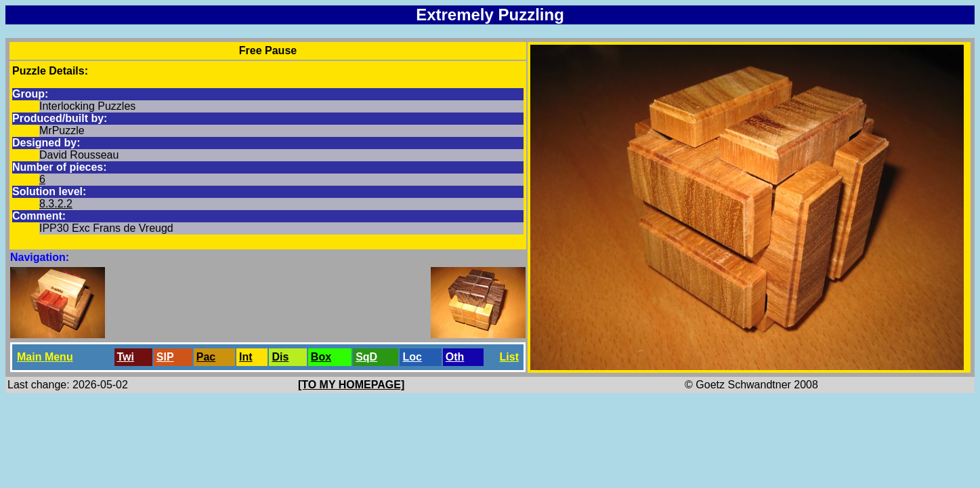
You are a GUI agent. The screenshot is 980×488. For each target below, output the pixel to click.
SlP (165, 357)
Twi (126, 357)
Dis (280, 357)
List (509, 357)
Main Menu (45, 357)
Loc (412, 357)
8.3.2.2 (56, 204)
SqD (366, 357)
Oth (455, 357)
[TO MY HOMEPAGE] (351, 385)
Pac (206, 357)
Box (321, 357)
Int (246, 357)
